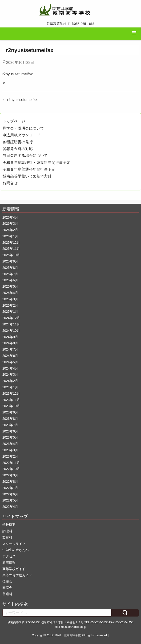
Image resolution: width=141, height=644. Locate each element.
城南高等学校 (72, 635)
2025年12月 (11, 243)
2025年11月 (11, 249)
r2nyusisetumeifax (18, 74)
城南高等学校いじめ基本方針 (27, 176)
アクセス (9, 556)
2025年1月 (10, 312)
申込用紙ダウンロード (21, 135)
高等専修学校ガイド (17, 575)
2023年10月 (11, 406)
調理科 (7, 531)
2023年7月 (10, 425)
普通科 (7, 594)
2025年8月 (10, 268)
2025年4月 (10, 293)
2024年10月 (11, 331)
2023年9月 (10, 412)
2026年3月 (10, 224)
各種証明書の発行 (18, 142)
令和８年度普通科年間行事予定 (29, 169)
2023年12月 (11, 393)
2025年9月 (10, 261)
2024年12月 (11, 318)
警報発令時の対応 (18, 149)
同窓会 (7, 588)
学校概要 (9, 525)
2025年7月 (10, 274)
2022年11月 (11, 463)
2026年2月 (10, 230)
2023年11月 (11, 400)
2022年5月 (10, 500)
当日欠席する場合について (25, 156)
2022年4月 (10, 507)
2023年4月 (10, 444)
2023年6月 (10, 431)
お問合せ (10, 183)
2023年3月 (10, 450)
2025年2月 (10, 305)
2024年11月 (11, 324)
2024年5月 (10, 362)
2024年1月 (10, 387)
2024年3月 (10, 374)
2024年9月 (10, 337)
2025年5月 (10, 286)
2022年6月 (10, 494)
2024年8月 (10, 343)
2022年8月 (10, 482)
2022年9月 (10, 475)
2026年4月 (10, 217)
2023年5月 (10, 437)
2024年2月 (10, 381)
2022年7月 (10, 488)
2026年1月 (10, 236)
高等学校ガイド (14, 569)
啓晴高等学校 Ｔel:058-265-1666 (71, 24)
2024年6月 (10, 356)
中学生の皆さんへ (16, 550)
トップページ (14, 121)
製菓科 (7, 537)
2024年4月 (10, 368)
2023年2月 (10, 456)
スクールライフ (14, 544)
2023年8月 (10, 419)
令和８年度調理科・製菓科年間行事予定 (36, 163)
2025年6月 (10, 280)
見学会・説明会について (23, 128)
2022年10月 (11, 469)
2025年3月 (10, 299)
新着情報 (9, 563)
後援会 (7, 581)
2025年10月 (11, 255)
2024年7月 (10, 349)
